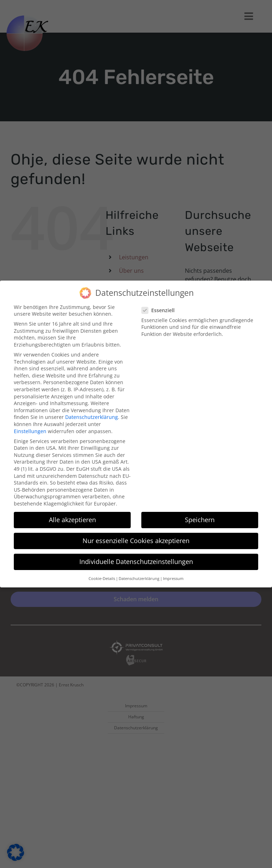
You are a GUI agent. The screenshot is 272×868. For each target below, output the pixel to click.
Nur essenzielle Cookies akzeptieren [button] (136, 537)
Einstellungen (30, 427)
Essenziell (161, 306)
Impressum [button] (173, 574)
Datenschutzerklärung (92, 413)
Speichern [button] (200, 515)
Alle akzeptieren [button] (72, 515)
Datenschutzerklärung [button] (139, 574)
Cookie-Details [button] (102, 574)
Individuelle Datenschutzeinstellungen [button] (136, 558)
